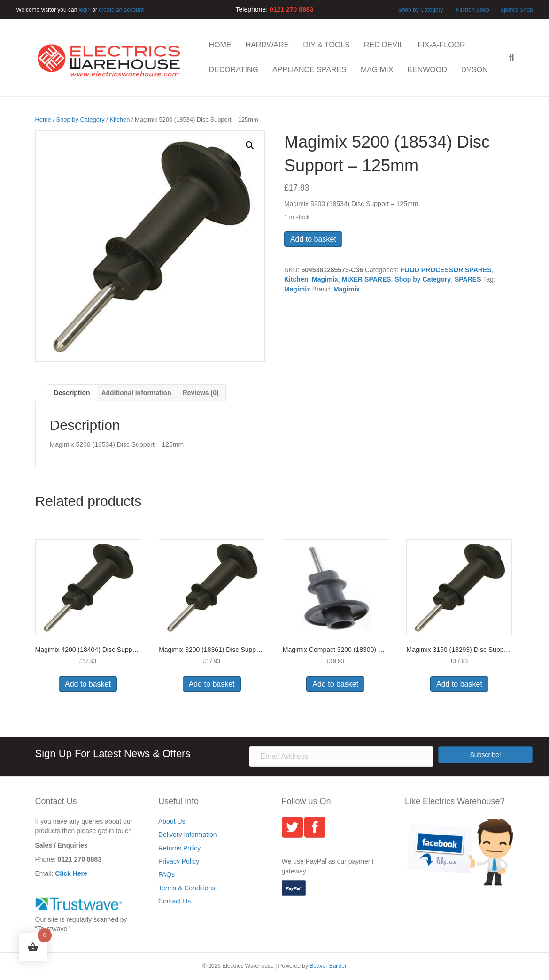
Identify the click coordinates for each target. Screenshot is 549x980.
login (85, 10)
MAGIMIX (377, 70)
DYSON (475, 70)
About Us (172, 821)
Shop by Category (421, 10)
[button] (250, 145)
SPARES (468, 279)
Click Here (71, 873)
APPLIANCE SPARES (309, 70)
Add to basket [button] (88, 684)
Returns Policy (179, 848)
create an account (121, 10)
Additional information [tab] (136, 393)
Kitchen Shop (473, 10)
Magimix (325, 279)
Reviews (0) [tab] (201, 393)
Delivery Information (188, 835)
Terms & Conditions (187, 888)
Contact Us (174, 901)
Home (43, 119)
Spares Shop (516, 10)
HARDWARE (267, 45)
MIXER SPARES (367, 279)
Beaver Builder (328, 966)
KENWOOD (427, 70)
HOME (220, 45)
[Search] (508, 58)
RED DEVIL (384, 45)
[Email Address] (341, 757)
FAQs (166, 874)
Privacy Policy (179, 861)
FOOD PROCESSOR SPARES (446, 270)
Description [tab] (72, 393)
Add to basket (313, 239)
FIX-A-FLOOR (441, 45)
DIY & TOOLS (326, 45)
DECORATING (234, 70)
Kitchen (120, 119)
